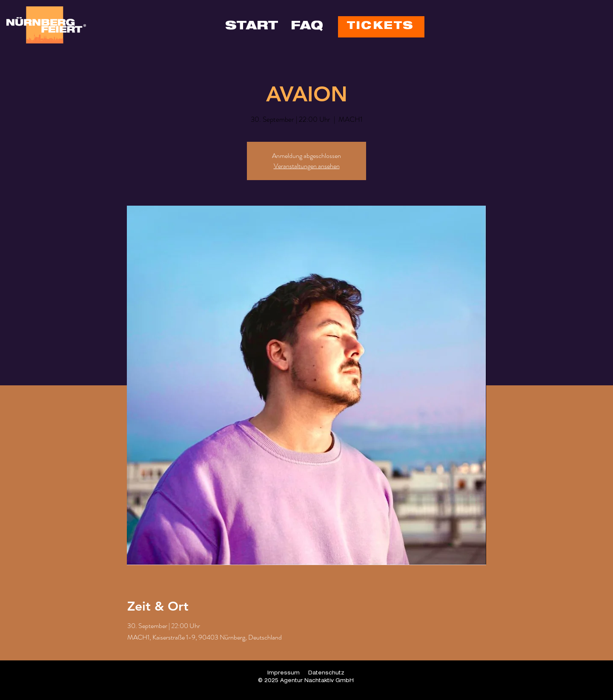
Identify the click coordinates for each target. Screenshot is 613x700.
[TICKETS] (381, 27)
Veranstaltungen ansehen (307, 166)
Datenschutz (326, 673)
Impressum (284, 673)
